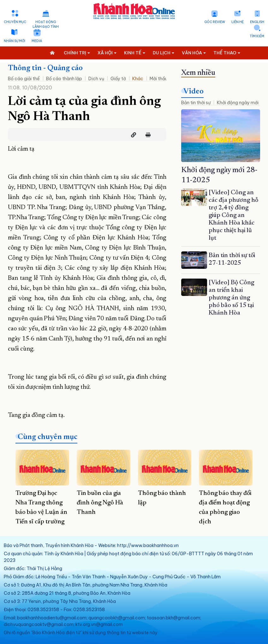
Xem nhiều (198, 73)
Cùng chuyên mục (48, 437)
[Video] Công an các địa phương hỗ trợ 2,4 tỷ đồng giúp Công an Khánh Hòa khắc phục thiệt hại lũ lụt (233, 215)
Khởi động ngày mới (238, 103)
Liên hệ (238, 22)
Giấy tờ (118, 79)
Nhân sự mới (15, 41)
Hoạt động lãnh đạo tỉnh (46, 24)
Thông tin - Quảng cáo (45, 68)
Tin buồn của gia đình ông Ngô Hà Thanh (100, 503)
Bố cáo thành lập (64, 79)
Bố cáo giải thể (24, 79)
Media (37, 41)
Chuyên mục (15, 22)
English (257, 22)
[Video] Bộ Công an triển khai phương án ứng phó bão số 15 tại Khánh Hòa (231, 298)
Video (194, 92)
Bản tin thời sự (196, 103)
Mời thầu (159, 79)
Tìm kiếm (257, 36)
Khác (138, 79)
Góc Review (215, 22)
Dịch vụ (96, 79)
